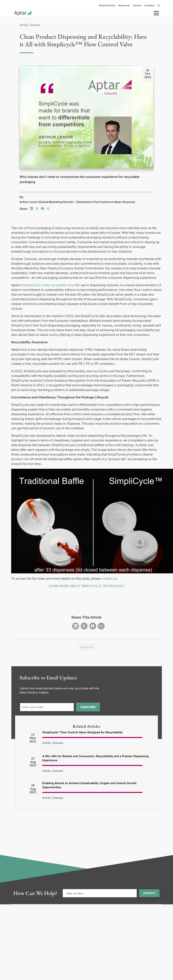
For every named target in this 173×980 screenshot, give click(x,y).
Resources (124, 5)
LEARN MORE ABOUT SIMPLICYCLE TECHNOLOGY (86, 586)
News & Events (107, 5)
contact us (109, 578)
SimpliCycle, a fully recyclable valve (48, 285)
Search (149, 893)
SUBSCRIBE (88, 707)
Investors (149, 5)
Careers (137, 5)
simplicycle (86, 647)
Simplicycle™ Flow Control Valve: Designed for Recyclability (82, 732)
